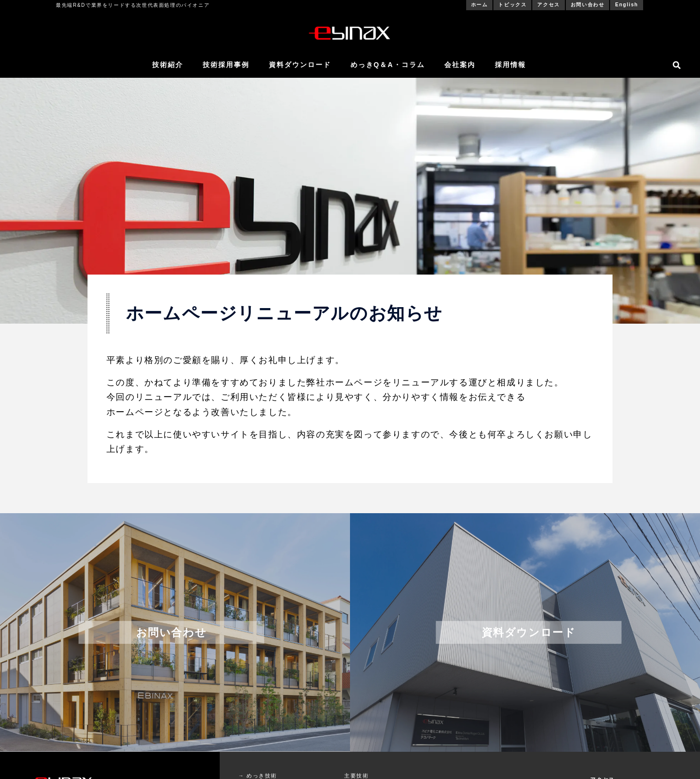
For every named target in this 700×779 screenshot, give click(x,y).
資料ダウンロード (300, 65)
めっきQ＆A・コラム (388, 65)
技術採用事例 (226, 65)
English (626, 5)
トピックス (512, 5)
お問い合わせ (588, 5)
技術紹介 (168, 65)
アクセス (548, 5)
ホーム (480, 5)
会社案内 (460, 65)
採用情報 (510, 65)
